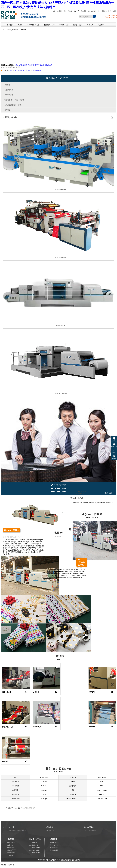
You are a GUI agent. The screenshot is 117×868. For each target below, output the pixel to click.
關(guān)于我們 (68, 11)
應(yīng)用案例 (92, 11)
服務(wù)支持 (78, 25)
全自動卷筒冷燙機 (34, 848)
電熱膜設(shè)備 (49, 25)
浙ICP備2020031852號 (73, 860)
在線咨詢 (108, 493)
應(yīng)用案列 (12, 850)
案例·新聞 (90, 25)
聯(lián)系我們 (102, 11)
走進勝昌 (101, 25)
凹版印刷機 (9, 95)
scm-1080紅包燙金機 (60, 393)
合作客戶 (76, 11)
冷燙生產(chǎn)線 (33, 25)
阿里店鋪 (11, 865)
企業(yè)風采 (11, 843)
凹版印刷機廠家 (20, 65)
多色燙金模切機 (60, 189)
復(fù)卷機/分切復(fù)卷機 (14, 100)
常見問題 (10, 855)
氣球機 (7, 110)
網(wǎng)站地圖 (112, 11)
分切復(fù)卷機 (31, 65)
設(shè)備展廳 (54, 850)
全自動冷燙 (9, 90)
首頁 (11, 70)
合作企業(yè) (54, 848)
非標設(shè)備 (64, 25)
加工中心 (10, 845)
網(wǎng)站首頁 (58, 11)
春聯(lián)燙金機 (60, 257)
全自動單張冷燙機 (34, 850)
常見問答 (84, 11)
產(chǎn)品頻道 (19, 70)
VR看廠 (24, 30)
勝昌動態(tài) (11, 853)
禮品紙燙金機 (37, 70)
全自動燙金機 (60, 325)
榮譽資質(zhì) (11, 848)
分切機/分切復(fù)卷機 (13, 105)
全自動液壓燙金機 (34, 853)
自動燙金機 (48, 65)
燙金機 (20, 25)
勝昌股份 (10, 25)
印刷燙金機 (40, 65)
